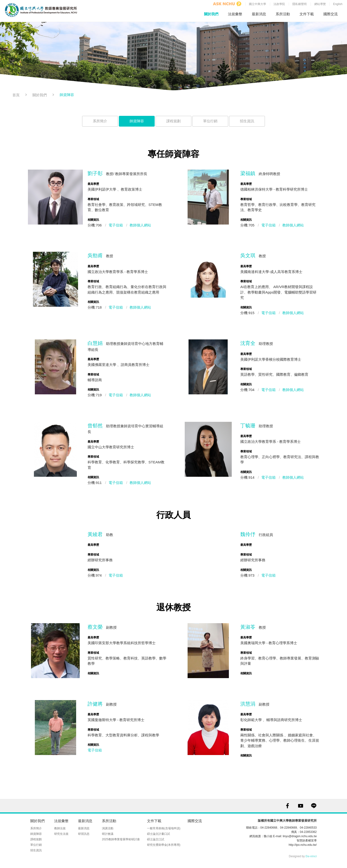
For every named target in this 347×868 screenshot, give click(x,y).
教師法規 (60, 828)
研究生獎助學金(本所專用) (164, 845)
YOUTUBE (301, 806)
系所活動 (283, 14)
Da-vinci (311, 856)
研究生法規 (61, 834)
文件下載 (307, 14)
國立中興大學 (258, 4)
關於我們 (211, 14)
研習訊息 (84, 834)
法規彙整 (235, 14)
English (338, 4)
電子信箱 (116, 225)
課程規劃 (173, 121)
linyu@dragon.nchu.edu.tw (300, 836)
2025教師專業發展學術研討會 (121, 839)
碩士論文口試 (156, 839)
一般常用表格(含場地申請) (164, 828)
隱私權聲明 (300, 4)
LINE (314, 806)
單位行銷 (210, 121)
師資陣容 (137, 121)
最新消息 (259, 14)
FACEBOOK (287, 806)
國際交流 (331, 14)
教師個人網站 (140, 225)
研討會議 (108, 834)
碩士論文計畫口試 (158, 834)
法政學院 (279, 4)
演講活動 (108, 828)
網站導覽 (320, 4)
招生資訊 (247, 121)
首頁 (16, 95)
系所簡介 (100, 121)
